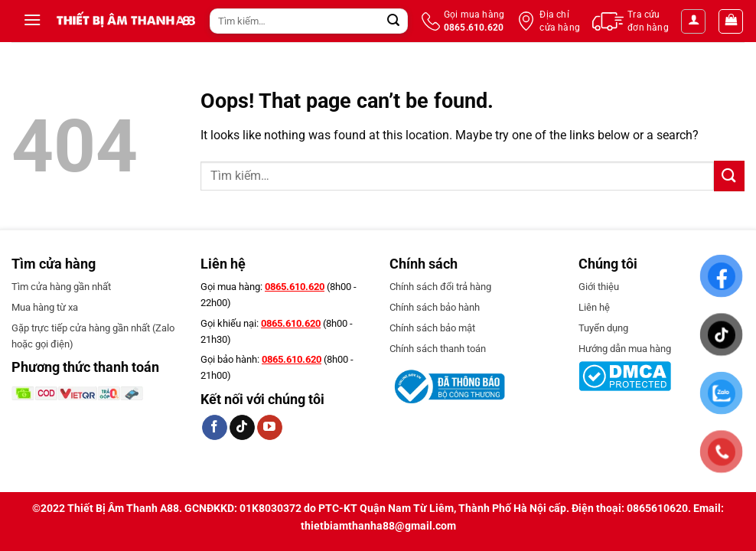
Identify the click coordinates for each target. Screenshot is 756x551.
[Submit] (393, 21)
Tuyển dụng (603, 328)
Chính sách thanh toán (438, 349)
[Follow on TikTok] (242, 428)
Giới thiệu (599, 287)
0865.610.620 (295, 287)
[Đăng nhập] (693, 21)
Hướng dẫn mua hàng (625, 349)
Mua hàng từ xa (45, 307)
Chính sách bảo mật (432, 328)
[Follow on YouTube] (270, 428)
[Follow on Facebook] (215, 428)
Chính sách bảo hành (435, 307)
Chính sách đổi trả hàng (440, 287)
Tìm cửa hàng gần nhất (61, 287)
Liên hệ (594, 307)
